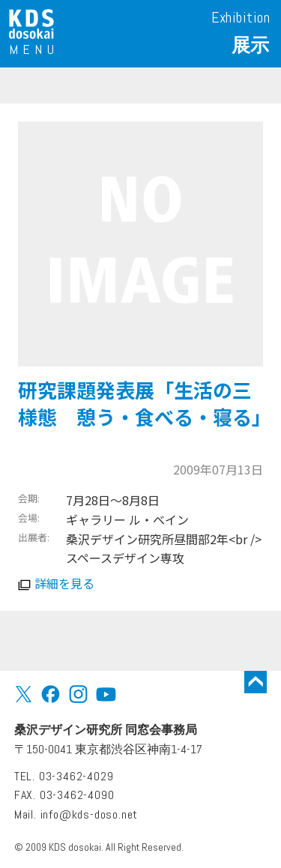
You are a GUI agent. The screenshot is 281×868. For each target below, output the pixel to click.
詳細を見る (64, 583)
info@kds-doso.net (90, 814)
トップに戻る (256, 682)
